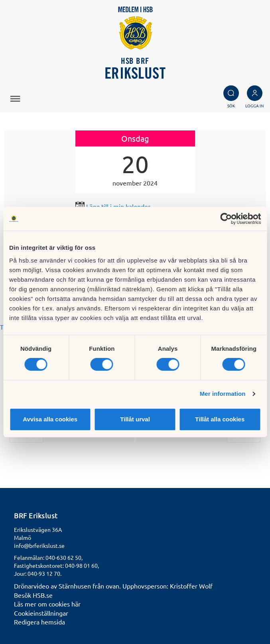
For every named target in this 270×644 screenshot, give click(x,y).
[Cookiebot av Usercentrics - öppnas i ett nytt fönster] (226, 219)
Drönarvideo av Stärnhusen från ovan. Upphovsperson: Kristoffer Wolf (113, 586)
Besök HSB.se (33, 595)
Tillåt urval (135, 419)
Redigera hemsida (39, 622)
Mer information (223, 394)
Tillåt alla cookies (220, 419)
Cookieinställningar (41, 613)
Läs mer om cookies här (47, 604)
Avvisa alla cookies (50, 419)
